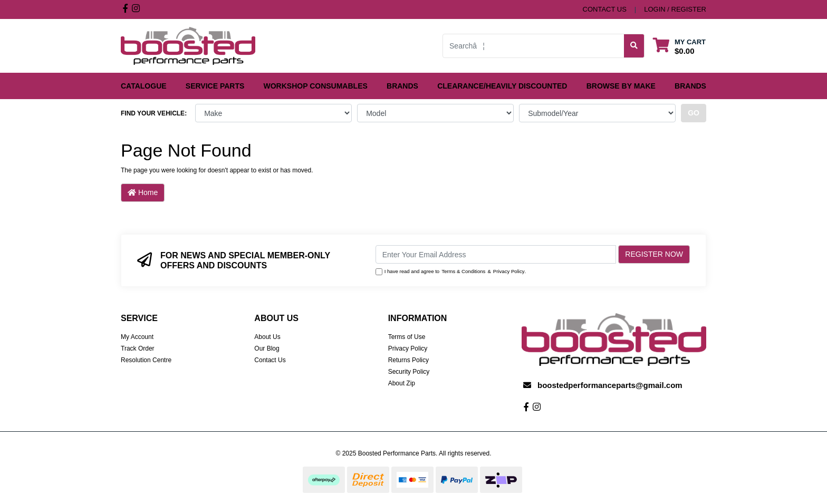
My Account (137, 337)
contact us (605, 9)
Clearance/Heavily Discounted (502, 86)
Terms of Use (407, 337)
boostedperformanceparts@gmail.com (610, 385)
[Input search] (533, 46)
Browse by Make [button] (621, 86)
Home (143, 192)
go (694, 113)
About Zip (402, 383)
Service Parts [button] (215, 86)
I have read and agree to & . (451, 272)
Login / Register (675, 9)
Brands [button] (402, 86)
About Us (267, 337)
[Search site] (634, 46)
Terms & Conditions (463, 271)
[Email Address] (496, 254)
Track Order (138, 348)
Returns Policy (408, 360)
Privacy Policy (509, 271)
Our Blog (267, 348)
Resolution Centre (146, 360)
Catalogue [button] (144, 86)
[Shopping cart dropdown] (679, 46)
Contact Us (270, 360)
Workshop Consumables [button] (316, 86)
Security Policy (409, 372)
